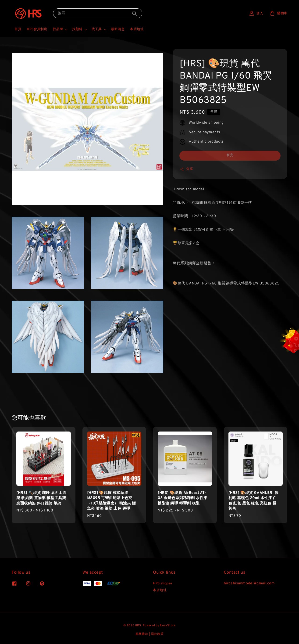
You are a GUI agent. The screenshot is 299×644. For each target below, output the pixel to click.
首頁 (18, 29)
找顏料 (77, 29)
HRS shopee (163, 584)
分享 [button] (186, 169)
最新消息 (118, 29)
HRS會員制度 (37, 29)
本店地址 (137, 29)
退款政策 (157, 634)
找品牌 (58, 29)
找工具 (97, 29)
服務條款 (142, 634)
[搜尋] (135, 13)
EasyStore (168, 626)
